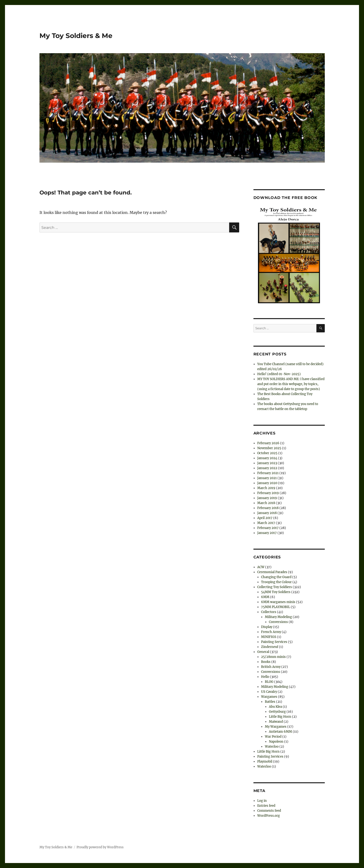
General (263, 652)
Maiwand (276, 722)
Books (266, 662)
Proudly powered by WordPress (100, 847)
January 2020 (267, 483)
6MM (265, 597)
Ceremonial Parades (272, 572)
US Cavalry (269, 692)
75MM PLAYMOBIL (276, 607)
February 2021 (268, 473)
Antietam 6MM (280, 732)
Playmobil (265, 762)
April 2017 (265, 518)
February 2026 (268, 443)
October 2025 (267, 453)
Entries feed (266, 806)
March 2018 (266, 503)
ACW (261, 567)
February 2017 (268, 528)
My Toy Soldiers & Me (76, 36)
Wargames (269, 697)
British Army (271, 667)
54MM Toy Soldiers (276, 592)
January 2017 (267, 533)
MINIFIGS (269, 637)
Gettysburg (277, 712)
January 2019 (267, 498)
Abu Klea (275, 707)
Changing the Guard (276, 577)
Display (267, 627)
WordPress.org (269, 816)
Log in (262, 801)
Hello (265, 677)
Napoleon (276, 742)
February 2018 (268, 508)
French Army (271, 632)
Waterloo (272, 747)
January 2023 (267, 463)
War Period (273, 737)
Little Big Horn (280, 717)
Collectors (269, 612)
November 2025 (269, 448)
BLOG (269, 682)
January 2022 (267, 468)
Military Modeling (278, 617)
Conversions (278, 622)
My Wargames (276, 727)
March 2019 (266, 488)
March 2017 (266, 523)
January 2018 (267, 513)
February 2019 (268, 493)
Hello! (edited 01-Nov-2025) (279, 374)
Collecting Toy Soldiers (275, 587)
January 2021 (267, 478)
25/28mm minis (273, 657)
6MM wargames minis (278, 602)
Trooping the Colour (276, 582)
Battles (270, 702)
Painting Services (274, 642)
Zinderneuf (270, 647)
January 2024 (267, 458)
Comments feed (269, 811)
